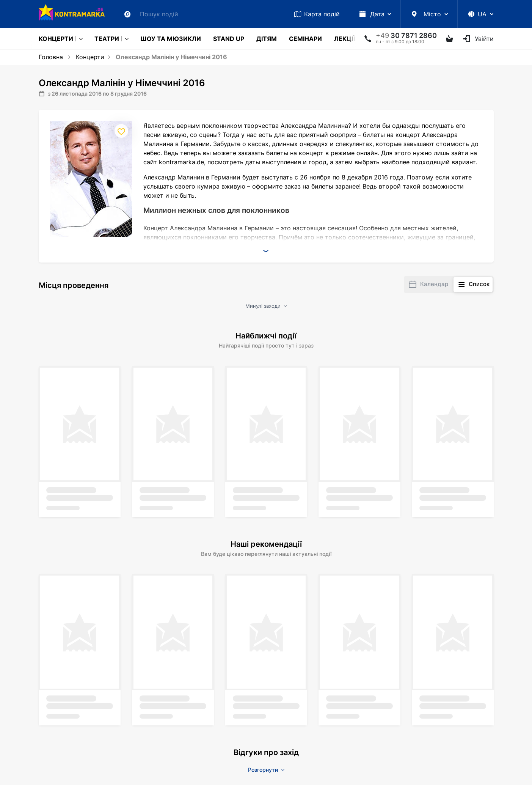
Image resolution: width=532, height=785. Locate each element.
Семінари (305, 39)
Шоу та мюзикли (171, 39)
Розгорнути (266, 770)
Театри (107, 39)
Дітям (267, 39)
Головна (51, 57)
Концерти (56, 39)
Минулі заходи (266, 306)
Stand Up (229, 39)
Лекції (344, 39)
